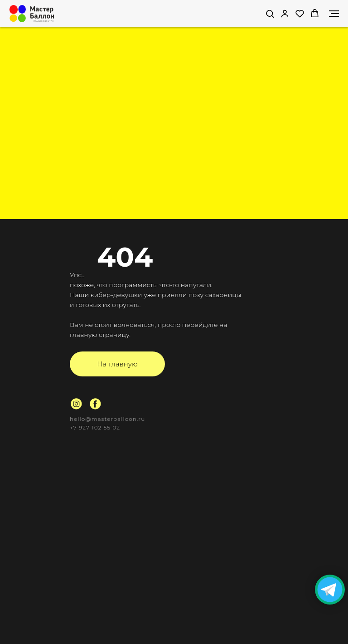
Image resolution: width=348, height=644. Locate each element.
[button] (270, 13)
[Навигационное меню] (334, 14)
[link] (285, 13)
